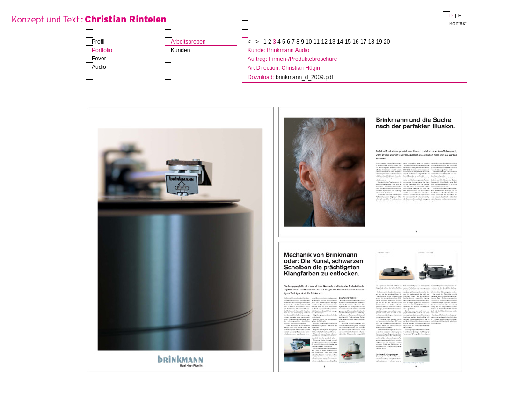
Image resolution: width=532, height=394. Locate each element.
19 (380, 42)
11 (317, 42)
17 (364, 42)
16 (356, 42)
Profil (98, 42)
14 (341, 42)
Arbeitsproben (188, 42)
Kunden (180, 50)
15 (349, 42)
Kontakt (458, 23)
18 (372, 42)
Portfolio (102, 50)
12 (325, 42)
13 (333, 42)
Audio (99, 67)
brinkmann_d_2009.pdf (304, 77)
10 (310, 42)
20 (387, 42)
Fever (99, 59)
